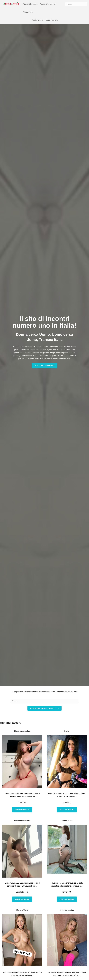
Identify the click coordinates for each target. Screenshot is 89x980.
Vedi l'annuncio (22, 810)
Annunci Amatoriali (48, 4)
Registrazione (38, 20)
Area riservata (52, 20)
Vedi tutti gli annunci (44, 366)
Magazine (28, 12)
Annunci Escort (30, 4)
